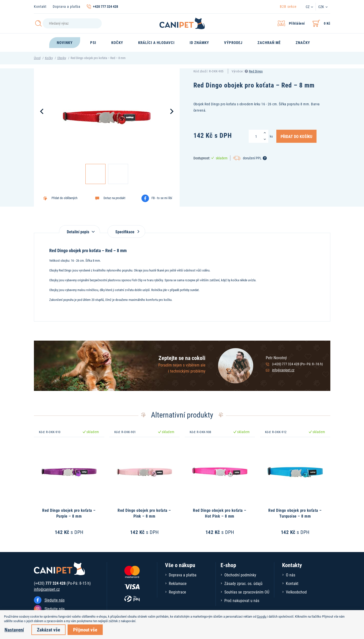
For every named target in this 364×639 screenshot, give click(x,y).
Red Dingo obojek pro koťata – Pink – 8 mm (144, 513)
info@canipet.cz (283, 370)
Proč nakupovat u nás (242, 600)
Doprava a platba (67, 6)
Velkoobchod (296, 592)
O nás (291, 575)
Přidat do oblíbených (64, 198)
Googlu (262, 616)
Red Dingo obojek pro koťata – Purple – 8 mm (69, 513)
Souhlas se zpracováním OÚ (247, 592)
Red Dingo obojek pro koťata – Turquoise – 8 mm (295, 513)
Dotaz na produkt (114, 198)
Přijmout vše (85, 630)
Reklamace (178, 583)
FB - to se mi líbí (162, 198)
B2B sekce (288, 6)
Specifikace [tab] (126, 232)
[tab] (80, 229)
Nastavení (14, 630)
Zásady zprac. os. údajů (243, 583)
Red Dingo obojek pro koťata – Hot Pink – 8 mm (220, 513)
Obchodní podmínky (240, 575)
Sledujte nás (55, 600)
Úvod (37, 58)
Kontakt (40, 6)
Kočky (49, 58)
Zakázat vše (48, 630)
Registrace (177, 592)
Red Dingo (256, 71)
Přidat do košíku (296, 136)
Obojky (62, 58)
